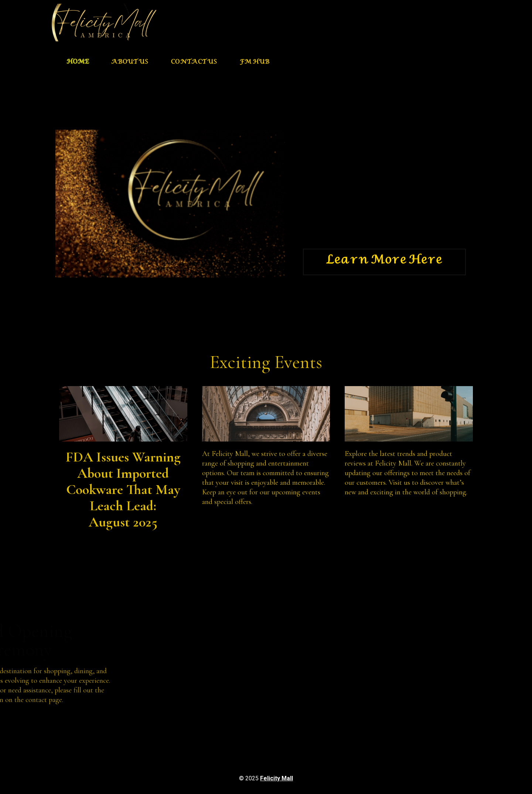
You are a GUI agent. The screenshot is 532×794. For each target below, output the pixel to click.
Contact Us (194, 63)
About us (130, 63)
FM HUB (255, 63)
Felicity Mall (277, 778)
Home (78, 63)
